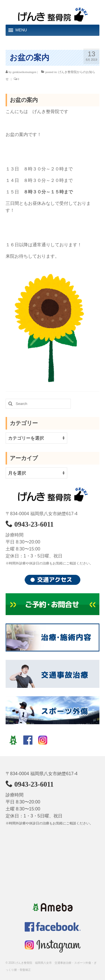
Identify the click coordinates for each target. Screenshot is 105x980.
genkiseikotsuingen (25, 72)
